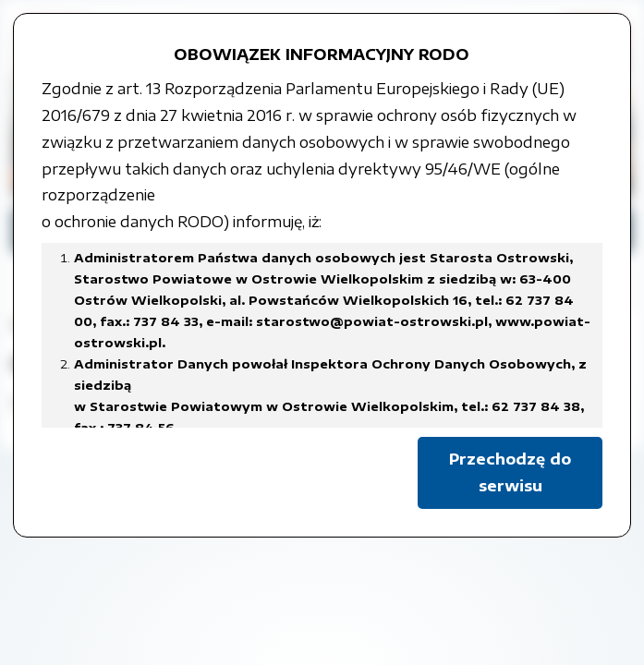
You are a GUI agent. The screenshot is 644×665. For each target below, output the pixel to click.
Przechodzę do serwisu (510, 472)
